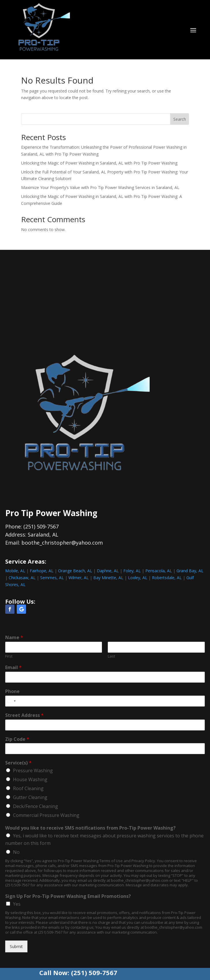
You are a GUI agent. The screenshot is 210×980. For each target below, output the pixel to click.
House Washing (30, 779)
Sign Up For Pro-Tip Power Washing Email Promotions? (68, 896)
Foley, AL (132, 571)
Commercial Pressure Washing (46, 815)
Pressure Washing (33, 771)
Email (13, 668)
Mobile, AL (15, 571)
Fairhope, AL (42, 571)
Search (180, 119)
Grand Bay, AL (190, 571)
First (9, 656)
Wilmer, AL (79, 578)
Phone (12, 691)
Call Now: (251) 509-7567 (78, 973)
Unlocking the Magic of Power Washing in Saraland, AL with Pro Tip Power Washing (99, 163)
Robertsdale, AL (167, 578)
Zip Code (17, 739)
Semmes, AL (52, 578)
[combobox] (11, 701)
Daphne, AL (108, 571)
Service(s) (18, 763)
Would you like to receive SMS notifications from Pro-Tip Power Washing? (90, 828)
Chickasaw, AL (22, 578)
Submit (16, 946)
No (16, 852)
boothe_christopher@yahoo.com (62, 543)
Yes (17, 904)
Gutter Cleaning (30, 797)
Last (111, 656)
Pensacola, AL (159, 571)
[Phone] (105, 701)
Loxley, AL (138, 578)
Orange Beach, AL (75, 571)
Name (14, 638)
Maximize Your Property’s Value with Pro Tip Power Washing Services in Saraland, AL (100, 187)
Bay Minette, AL (108, 578)
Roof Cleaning (28, 788)
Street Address (24, 715)
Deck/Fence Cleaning (36, 806)
